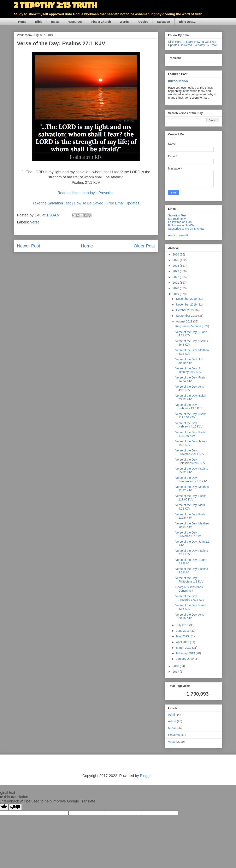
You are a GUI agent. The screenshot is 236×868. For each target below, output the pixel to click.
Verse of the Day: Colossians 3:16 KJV (190, 461)
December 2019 (187, 299)
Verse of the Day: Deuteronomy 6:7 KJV (191, 479)
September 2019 (187, 316)
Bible (39, 22)
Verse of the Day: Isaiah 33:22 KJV (191, 397)
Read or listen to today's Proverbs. (86, 193)
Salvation (164, 22)
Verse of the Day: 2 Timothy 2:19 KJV (188, 370)
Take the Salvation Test (52, 203)
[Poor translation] (15, 807)
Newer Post (29, 246)
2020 (176, 288)
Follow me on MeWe (181, 225)
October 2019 (185, 310)
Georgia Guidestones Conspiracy (189, 589)
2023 (176, 271)
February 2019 (186, 653)
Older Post (144, 246)
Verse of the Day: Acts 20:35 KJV (190, 616)
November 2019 (187, 304)
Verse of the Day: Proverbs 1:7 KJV (188, 534)
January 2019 (185, 659)
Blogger (146, 776)
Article (172, 721)
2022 (176, 277)
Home (22, 22)
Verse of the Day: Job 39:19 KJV (189, 361)
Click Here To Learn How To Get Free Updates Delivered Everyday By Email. (193, 43)
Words (124, 22)
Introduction (178, 81)
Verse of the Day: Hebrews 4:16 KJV (189, 425)
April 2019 (183, 642)
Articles (143, 22)
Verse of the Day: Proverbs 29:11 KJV (190, 452)
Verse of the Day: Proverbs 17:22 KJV (190, 598)
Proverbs (174, 735)
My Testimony (177, 219)
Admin (172, 715)
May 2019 (183, 636)
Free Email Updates (123, 203)
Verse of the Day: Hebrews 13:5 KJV (189, 407)
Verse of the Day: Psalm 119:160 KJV (191, 416)
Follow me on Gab (180, 222)
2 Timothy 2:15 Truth (55, 6)
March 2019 (184, 648)
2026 (176, 254)
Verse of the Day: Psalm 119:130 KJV (191, 434)
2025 (176, 260)
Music (172, 728)
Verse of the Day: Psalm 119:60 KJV (191, 498)
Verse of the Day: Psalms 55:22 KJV (192, 470)
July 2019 (183, 625)
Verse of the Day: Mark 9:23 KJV (190, 507)
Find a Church (101, 22)
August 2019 (185, 321)
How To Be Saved (88, 203)
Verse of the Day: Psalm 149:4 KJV (191, 379)
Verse (35, 222)
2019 (176, 294)
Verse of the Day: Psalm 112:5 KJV (191, 516)
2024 (176, 266)
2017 (176, 672)
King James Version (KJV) (192, 326)
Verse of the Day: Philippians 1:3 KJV (189, 580)
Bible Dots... (187, 22)
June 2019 (183, 631)
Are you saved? (178, 235)
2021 (176, 283)
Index (55, 22)
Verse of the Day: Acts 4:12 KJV (190, 388)
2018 (176, 666)
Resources (75, 22)
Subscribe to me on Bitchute (186, 229)
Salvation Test (177, 215)
